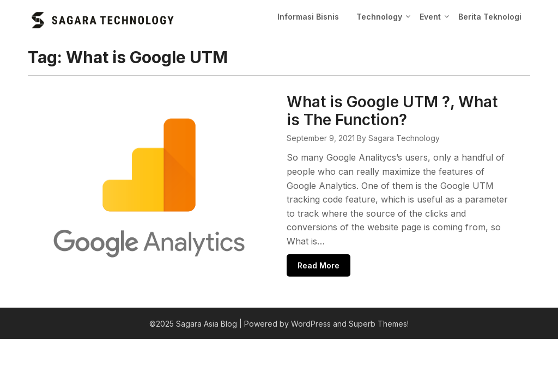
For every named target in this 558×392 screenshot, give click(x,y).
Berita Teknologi (490, 17)
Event (430, 17)
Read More (277, 252)
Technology (379, 17)
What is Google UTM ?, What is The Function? (375, 111)
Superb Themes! (379, 311)
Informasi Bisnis (308, 17)
